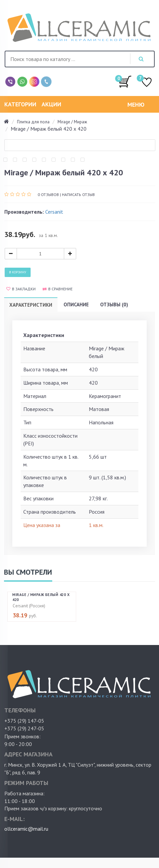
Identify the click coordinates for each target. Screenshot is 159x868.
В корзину (18, 272)
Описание (76, 304)
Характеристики (31, 305)
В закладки (21, 289)
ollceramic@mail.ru (26, 829)
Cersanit (54, 212)
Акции (51, 104)
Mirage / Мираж (72, 122)
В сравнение (58, 289)
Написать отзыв (78, 194)
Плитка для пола (33, 122)
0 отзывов (48, 194)
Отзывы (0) (114, 304)
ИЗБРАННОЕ (147, 83)
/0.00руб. (125, 81)
